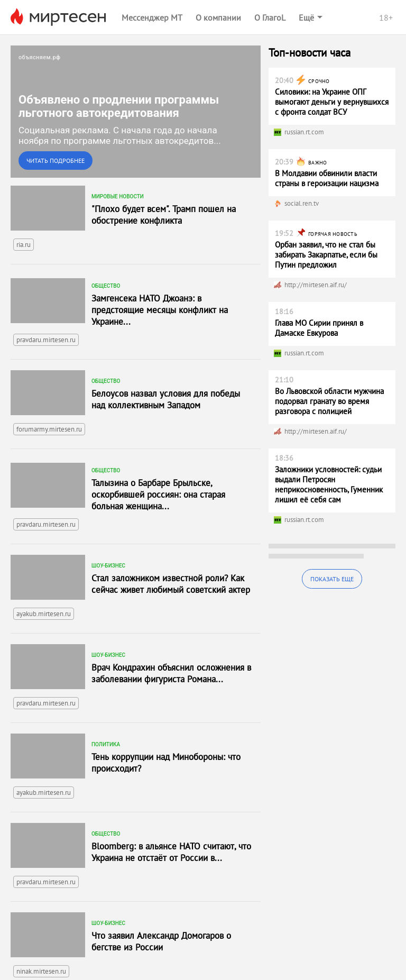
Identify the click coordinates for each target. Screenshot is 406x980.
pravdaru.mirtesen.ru (46, 340)
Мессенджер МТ (152, 17)
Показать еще (332, 579)
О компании (218, 17)
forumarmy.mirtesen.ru (49, 429)
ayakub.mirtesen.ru (44, 614)
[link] (136, 112)
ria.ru (24, 245)
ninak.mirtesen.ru (41, 971)
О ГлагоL (270, 17)
